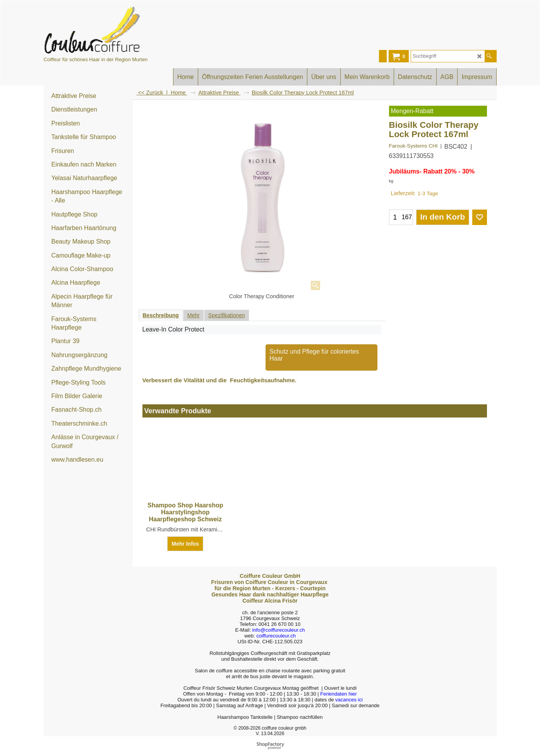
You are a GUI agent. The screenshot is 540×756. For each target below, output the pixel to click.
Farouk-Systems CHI (413, 146)
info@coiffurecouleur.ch (279, 630)
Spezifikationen (227, 315)
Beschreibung (161, 315)
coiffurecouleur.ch (276, 636)
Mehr (194, 315)
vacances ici (349, 700)
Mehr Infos (185, 544)
